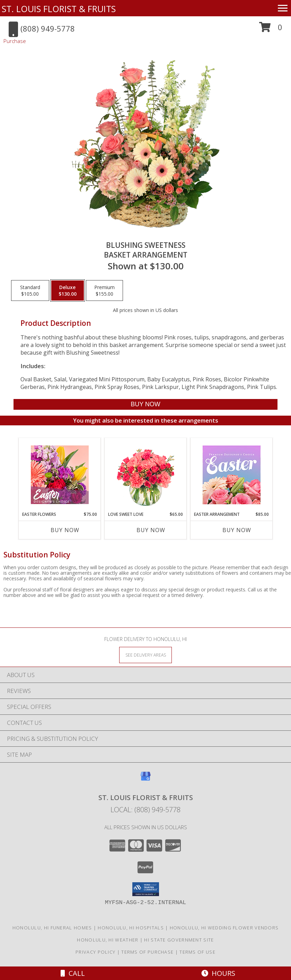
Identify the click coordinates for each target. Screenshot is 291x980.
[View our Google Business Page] (145, 779)
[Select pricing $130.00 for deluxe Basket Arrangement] (68, 290)
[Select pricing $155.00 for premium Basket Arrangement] (104, 290)
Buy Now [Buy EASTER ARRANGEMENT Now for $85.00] (237, 530)
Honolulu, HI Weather (108, 940)
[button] (271, 30)
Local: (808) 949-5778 (145, 810)
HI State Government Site (179, 940)
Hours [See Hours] (218, 973)
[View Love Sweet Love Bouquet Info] (146, 475)
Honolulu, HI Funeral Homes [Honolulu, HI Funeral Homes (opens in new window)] (52, 928)
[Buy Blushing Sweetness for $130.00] (146, 404)
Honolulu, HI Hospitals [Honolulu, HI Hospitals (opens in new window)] (131, 928)
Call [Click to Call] (73, 973)
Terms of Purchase (147, 952)
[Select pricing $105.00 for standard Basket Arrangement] (30, 290)
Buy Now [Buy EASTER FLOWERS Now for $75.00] (65, 530)
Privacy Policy (95, 952)
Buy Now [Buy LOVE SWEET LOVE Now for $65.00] (151, 530)
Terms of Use (197, 952)
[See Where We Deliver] (145, 655)
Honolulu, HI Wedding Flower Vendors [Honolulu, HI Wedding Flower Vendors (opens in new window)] (224, 928)
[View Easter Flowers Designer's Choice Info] (60, 475)
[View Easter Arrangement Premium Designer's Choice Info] (232, 475)
